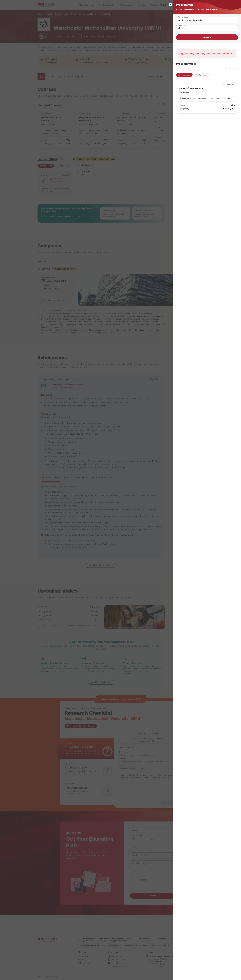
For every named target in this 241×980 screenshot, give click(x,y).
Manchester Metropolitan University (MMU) (197, 10)
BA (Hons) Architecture (191, 88)
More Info (232, 69)
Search (207, 37)
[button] (121, 490)
